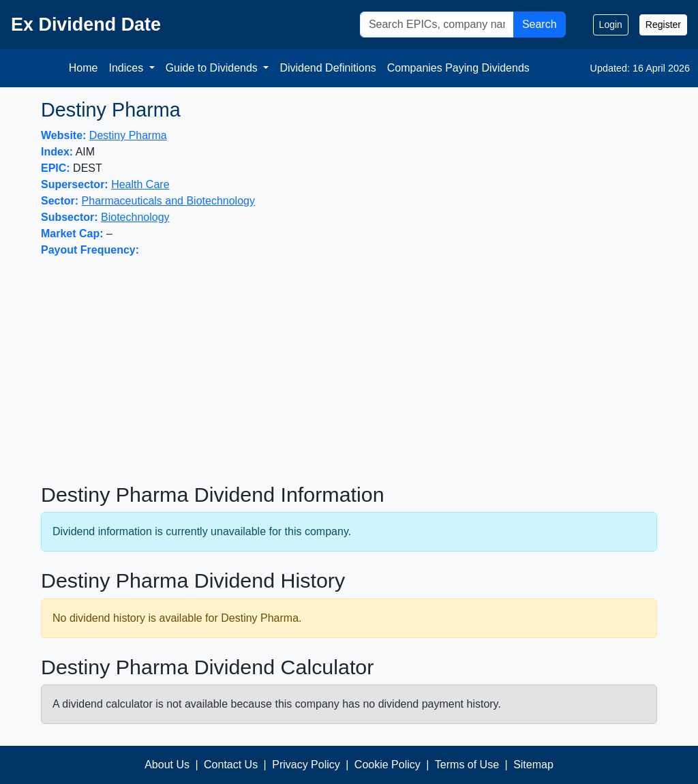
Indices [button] (127, 68)
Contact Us (231, 765)
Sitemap (533, 765)
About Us (167, 765)
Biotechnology (135, 217)
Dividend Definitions (328, 68)
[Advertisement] (349, 370)
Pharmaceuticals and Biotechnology (168, 201)
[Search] (437, 25)
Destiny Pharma (128, 135)
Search (540, 24)
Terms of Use (467, 765)
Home (84, 68)
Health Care (140, 184)
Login (611, 25)
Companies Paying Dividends (458, 68)
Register (663, 25)
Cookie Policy (388, 765)
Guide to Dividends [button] (213, 68)
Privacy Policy (306, 765)
